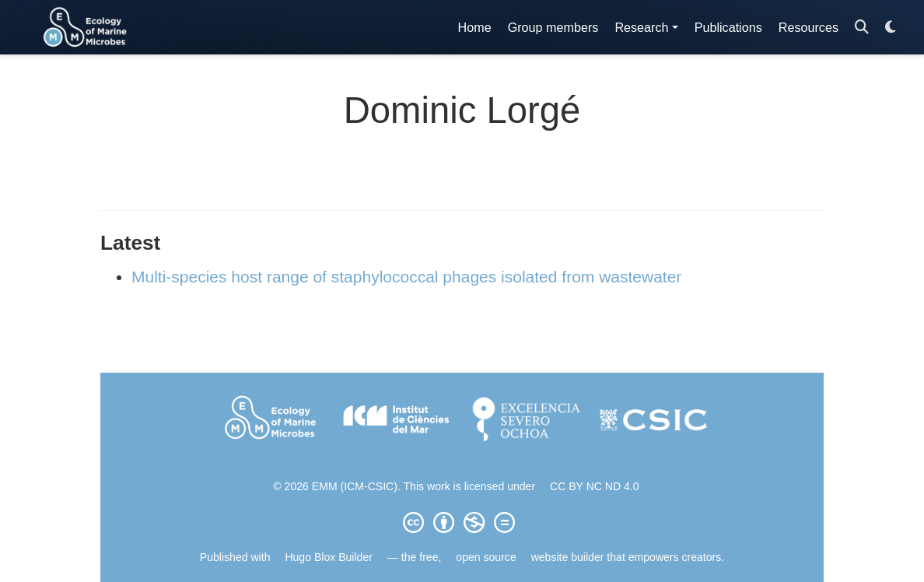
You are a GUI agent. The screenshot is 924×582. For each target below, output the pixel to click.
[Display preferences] (891, 28)
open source (486, 557)
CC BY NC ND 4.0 (595, 486)
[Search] (862, 28)
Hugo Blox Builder (329, 557)
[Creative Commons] (462, 522)
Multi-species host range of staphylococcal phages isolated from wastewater (406, 277)
